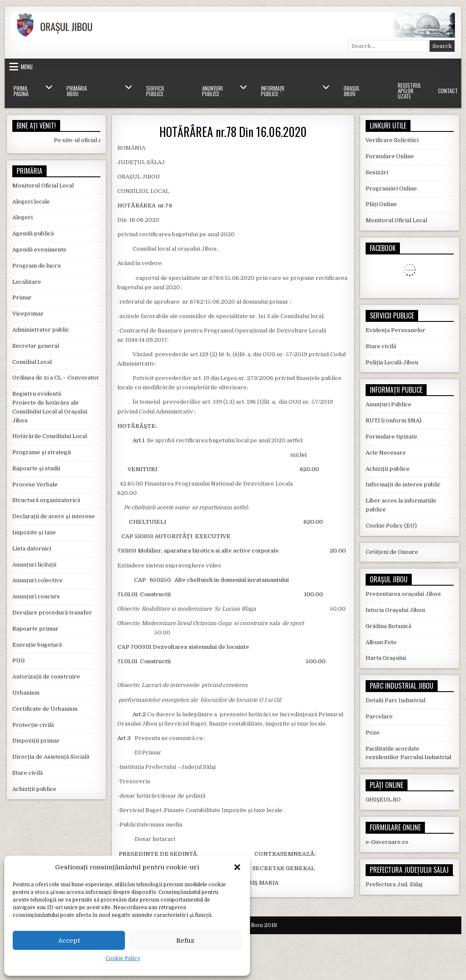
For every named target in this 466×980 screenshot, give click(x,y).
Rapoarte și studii (36, 468)
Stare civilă (28, 773)
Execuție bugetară (37, 645)
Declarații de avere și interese (54, 516)
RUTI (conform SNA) (394, 420)
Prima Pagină (21, 91)
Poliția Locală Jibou (392, 362)
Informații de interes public (403, 484)
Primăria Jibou (77, 91)
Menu (27, 67)
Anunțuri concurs (36, 596)
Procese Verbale (35, 484)
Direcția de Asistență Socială (51, 757)
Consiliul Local (32, 362)
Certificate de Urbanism (45, 709)
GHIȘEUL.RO (383, 800)
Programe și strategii (42, 452)
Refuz (185, 941)
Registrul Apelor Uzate (409, 91)
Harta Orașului (386, 658)
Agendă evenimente (39, 250)
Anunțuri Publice (212, 91)
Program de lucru (36, 266)
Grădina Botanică (388, 626)
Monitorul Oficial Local (43, 186)
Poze (373, 733)
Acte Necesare (386, 453)
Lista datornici (32, 549)
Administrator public (41, 330)
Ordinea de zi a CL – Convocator (56, 378)
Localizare (27, 282)
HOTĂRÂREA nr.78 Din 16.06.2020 (233, 132)
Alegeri (22, 217)
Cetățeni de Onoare (392, 552)
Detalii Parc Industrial (395, 700)
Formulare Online (390, 156)
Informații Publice (273, 91)
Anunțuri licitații (34, 565)
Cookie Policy (123, 958)
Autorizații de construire (46, 677)
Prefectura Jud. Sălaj (394, 884)
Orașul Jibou (352, 91)
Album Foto (381, 642)
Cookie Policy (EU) (391, 526)
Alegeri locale (31, 202)
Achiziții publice (34, 789)
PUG (18, 660)
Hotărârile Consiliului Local (50, 436)
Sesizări (377, 172)
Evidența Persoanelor (395, 330)
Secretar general (36, 346)
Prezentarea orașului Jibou (403, 594)
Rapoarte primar (35, 629)
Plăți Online (381, 204)
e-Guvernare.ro (387, 842)
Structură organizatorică (46, 500)
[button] (237, 867)
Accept (69, 941)
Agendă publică (33, 233)
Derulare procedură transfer (52, 613)
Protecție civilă (33, 725)
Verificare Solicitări (392, 140)
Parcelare (379, 716)
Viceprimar (28, 314)
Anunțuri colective (37, 580)
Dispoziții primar (36, 741)
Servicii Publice (155, 91)
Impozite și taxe (34, 532)
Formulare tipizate (391, 437)
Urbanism (26, 693)
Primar (22, 297)
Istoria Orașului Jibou (395, 610)
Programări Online (391, 188)
